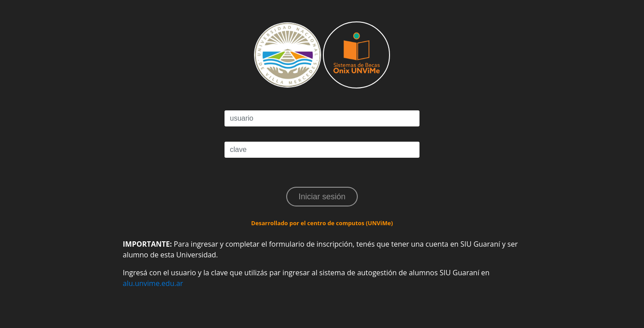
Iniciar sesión (322, 197)
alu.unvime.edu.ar (153, 283)
